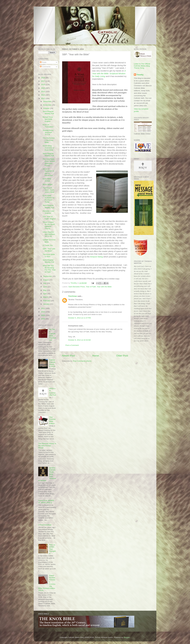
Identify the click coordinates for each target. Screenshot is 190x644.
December (47, 101)
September (48, 276)
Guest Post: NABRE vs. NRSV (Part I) (46, 502)
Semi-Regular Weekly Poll (48, 112)
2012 (43, 98)
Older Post (122, 356)
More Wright (48, 184)
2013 (43, 95)
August (46, 280)
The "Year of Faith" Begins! (49, 218)
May (45, 290)
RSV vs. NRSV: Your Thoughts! (52, 549)
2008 (43, 319)
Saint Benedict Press (77, 287)
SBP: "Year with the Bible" (49, 250)
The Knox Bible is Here (49, 255)
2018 (43, 78)
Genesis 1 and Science (48, 212)
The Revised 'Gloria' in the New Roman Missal (47, 446)
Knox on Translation (48, 126)
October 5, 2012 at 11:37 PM (79, 318)
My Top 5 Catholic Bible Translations (52, 335)
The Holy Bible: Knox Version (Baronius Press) (49, 162)
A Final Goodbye (45, 525)
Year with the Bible (104, 287)
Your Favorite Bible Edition (52, 420)
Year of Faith (91, 287)
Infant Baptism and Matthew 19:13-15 (49, 234)
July (45, 283)
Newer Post (68, 356)
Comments (45, 67)
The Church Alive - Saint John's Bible (48, 190)
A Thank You (48, 245)
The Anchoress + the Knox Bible (49, 140)
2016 (43, 85)
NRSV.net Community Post (53, 392)
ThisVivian (73, 296)
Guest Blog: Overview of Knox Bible (48, 148)
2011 (43, 308)
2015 (43, 88)
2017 (43, 81)
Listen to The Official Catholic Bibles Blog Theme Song (142, 66)
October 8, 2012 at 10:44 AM (79, 340)
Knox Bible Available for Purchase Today (49, 199)
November (47, 105)
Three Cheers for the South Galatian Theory (49, 225)
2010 (43, 312)
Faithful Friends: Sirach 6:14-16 (52, 363)
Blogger (127, 637)
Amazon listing (96, 257)
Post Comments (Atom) (82, 361)
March (46, 297)
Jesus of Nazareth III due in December (48, 172)
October (47, 108)
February (47, 301)
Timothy (140, 75)
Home (96, 356)
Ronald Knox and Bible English (48, 119)
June (45, 287)
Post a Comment (72, 345)
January (47, 304)
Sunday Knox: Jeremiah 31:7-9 (48, 132)
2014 (43, 92)
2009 (43, 315)
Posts (43, 62)
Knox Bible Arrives (47, 180)
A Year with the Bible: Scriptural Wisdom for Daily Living (109, 74)
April (45, 294)
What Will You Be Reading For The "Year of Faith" (49, 269)
